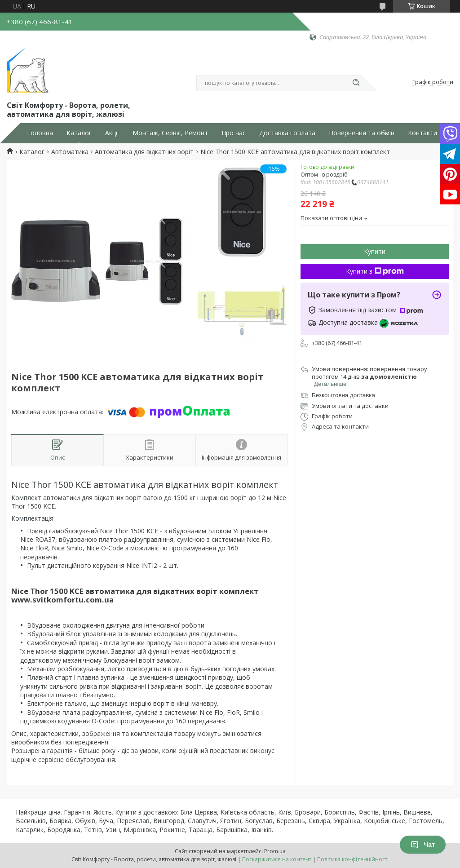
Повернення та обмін (362, 133)
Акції (112, 133)
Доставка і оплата (287, 133)
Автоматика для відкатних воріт (144, 152)
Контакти (422, 133)
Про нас (234, 133)
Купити (375, 251)
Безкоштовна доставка (343, 395)
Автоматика (70, 152)
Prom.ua (275, 851)
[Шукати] (356, 83)
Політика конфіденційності (353, 859)
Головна (40, 133)
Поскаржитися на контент (277, 859)
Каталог (79, 133)
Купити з (375, 271)
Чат (423, 845)
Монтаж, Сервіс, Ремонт (170, 133)
